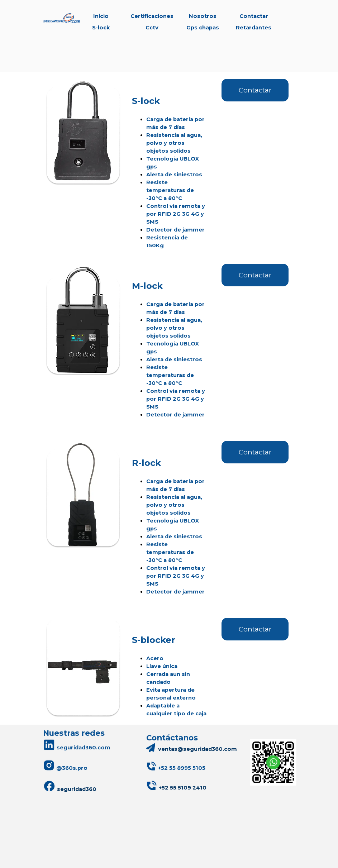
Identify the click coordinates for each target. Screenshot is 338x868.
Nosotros (203, 16)
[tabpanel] (169, 164)
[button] (182, 768)
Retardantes (254, 28)
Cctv (152, 28)
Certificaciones (152, 16)
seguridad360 (70, 786)
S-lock (101, 28)
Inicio (101, 16)
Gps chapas (203, 28)
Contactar (254, 16)
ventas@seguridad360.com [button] (197, 749)
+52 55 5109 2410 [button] (183, 788)
